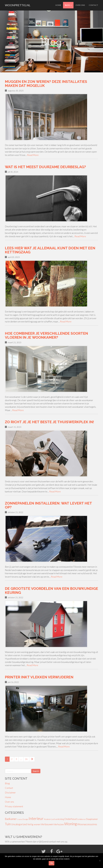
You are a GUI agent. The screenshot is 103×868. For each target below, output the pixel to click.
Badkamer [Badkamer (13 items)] (11, 819)
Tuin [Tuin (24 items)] (8, 824)
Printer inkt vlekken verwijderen (39, 677)
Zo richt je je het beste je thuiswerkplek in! (49, 422)
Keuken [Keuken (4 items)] (47, 819)
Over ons (80, 5)
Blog (68, 5)
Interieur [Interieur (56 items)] (36, 818)
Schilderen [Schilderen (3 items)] (81, 819)
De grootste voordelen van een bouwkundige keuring (51, 591)
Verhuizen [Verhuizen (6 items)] (59, 824)
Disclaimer (10, 793)
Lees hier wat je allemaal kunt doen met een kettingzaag (50, 250)
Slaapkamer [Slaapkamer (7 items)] (92, 819)
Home (58, 5)
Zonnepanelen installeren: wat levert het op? (48, 505)
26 (26, 759)
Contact (93, 5)
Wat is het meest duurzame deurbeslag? (45, 167)
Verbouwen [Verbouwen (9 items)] (47, 824)
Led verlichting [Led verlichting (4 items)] (58, 819)
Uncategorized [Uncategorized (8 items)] (19, 824)
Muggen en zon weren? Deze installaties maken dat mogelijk (46, 84)
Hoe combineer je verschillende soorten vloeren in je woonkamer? (46, 335)
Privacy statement (14, 806)
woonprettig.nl (18, 5)
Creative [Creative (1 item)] (20, 819)
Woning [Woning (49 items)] (71, 824)
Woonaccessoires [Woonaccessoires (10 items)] (87, 824)
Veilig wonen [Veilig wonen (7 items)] (34, 824)
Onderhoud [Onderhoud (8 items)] (71, 819)
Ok (51, 863)
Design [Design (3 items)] (25, 819)
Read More (33, 155)
